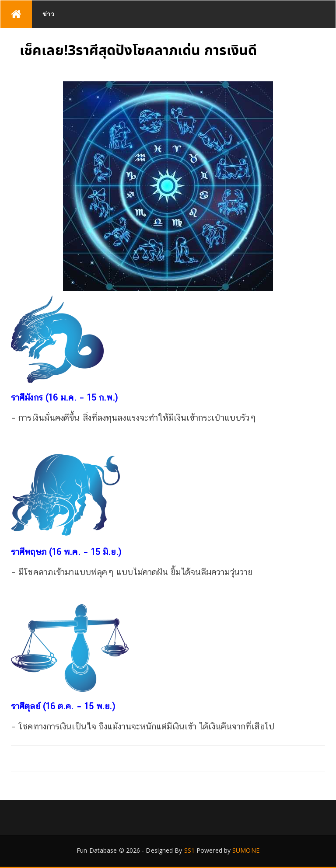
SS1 (189, 850)
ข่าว (49, 14)
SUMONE (246, 850)
